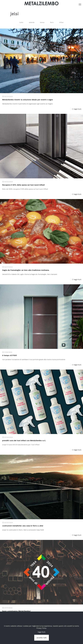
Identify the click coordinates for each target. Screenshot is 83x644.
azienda (32, 22)
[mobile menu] (80, 5)
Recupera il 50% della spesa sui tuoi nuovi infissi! (23, 185)
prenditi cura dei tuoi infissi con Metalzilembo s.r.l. (24, 441)
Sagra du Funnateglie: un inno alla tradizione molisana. (26, 270)
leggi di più (78, 109)
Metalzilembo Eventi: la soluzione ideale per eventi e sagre (28, 100)
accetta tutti (42, 638)
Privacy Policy (41, 628)
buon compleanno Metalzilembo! (16, 611)
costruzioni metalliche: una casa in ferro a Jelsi (23, 526)
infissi (61, 22)
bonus (42, 22)
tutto (21, 22)
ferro (52, 22)
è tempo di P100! (10, 355)
